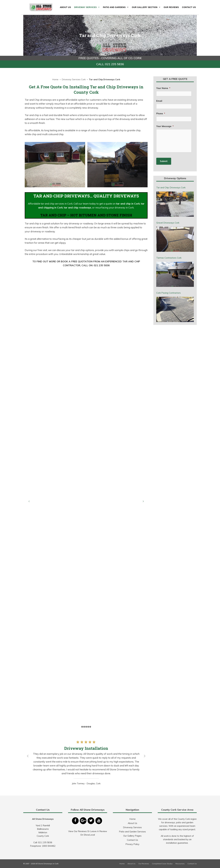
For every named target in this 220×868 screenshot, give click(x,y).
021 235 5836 (45, 842)
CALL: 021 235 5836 (110, 64)
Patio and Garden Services (132, 832)
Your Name (163, 88)
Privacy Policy (132, 844)
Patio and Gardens (117, 7)
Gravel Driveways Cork (168, 223)
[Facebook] (75, 821)
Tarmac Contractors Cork (169, 258)
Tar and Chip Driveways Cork (171, 188)
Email (159, 101)
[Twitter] (91, 821)
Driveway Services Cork (74, 79)
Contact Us (189, 7)
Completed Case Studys (162, 864)
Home (55, 79)
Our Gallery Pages (132, 836)
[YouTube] (99, 821)
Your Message (165, 126)
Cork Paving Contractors (168, 293)
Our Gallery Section (147, 7)
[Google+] (83, 821)
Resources (180, 864)
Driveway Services (88, 7)
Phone (161, 113)
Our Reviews (171, 7)
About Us (65, 7)
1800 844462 (49, 846)
